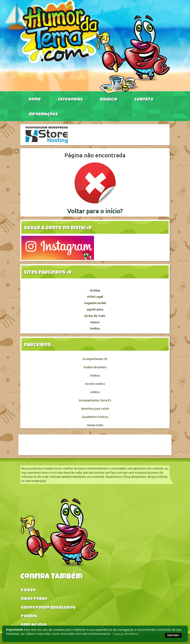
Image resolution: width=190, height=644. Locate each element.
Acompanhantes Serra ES (95, 400)
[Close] (16, 151)
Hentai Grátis (95, 425)
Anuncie (109, 100)
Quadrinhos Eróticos (95, 417)
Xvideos (95, 376)
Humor (95, 322)
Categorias (70, 100)
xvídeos (95, 392)
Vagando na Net (95, 303)
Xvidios (95, 329)
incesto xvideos (95, 384)
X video (28, 591)
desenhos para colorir (95, 409)
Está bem (173, 635)
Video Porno (34, 599)
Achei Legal (95, 297)
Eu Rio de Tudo (95, 316)
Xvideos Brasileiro (95, 367)
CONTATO (144, 100)
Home (35, 100)
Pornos (29, 617)
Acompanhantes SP (95, 359)
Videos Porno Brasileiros (48, 608)
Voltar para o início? (95, 211)
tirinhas (95, 290)
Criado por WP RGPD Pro (126, 634)
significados (95, 309)
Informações (43, 115)
